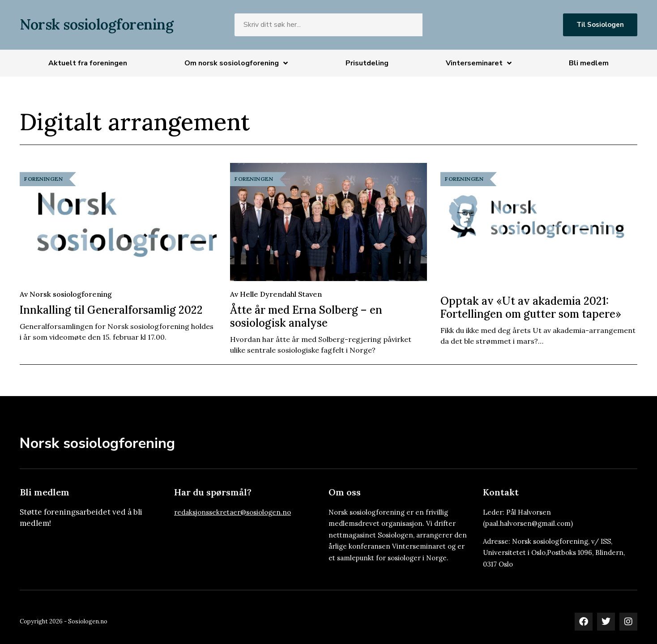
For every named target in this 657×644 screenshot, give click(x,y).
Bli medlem (589, 63)
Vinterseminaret (479, 63)
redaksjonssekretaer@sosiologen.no (233, 512)
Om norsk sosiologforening (236, 63)
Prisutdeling (367, 63)
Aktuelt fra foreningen (88, 63)
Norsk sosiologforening (96, 24)
